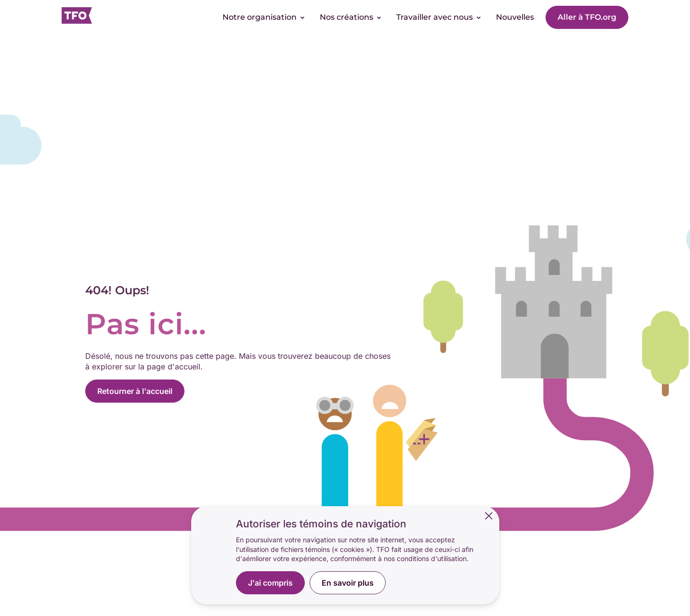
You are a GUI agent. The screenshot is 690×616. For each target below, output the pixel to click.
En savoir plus (348, 583)
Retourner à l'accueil (135, 391)
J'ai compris (270, 583)
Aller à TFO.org (587, 17)
